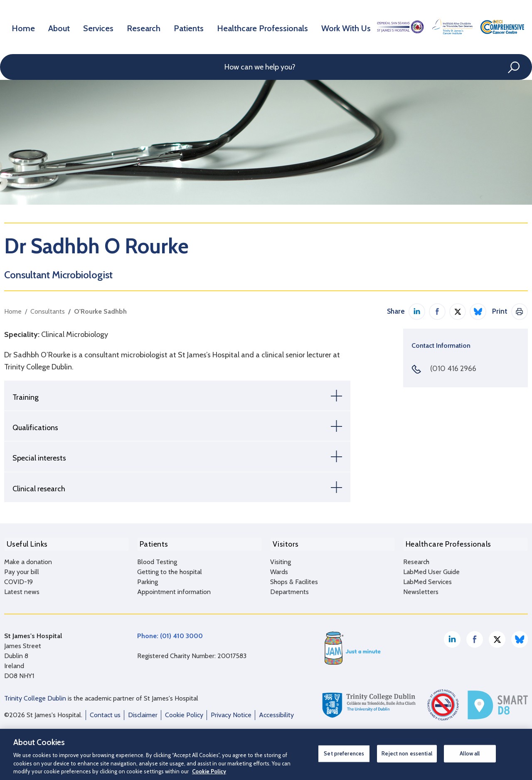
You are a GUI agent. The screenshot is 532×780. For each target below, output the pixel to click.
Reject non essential (407, 753)
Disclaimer (143, 712)
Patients (194, 27)
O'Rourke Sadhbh (100, 311)
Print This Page (520, 312)
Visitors (283, 543)
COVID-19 (18, 579)
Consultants (48, 311)
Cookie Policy (184, 712)
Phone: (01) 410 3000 (170, 633)
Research (148, 27)
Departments (289, 589)
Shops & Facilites (294, 579)
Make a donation (28, 559)
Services (102, 27)
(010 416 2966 (453, 369)
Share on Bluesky (478, 312)
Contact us (105, 712)
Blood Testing (157, 559)
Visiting (281, 559)
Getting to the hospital (170, 569)
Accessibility (276, 712)
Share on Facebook (437, 312)
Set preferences (344, 753)
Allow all (470, 753)
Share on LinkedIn (417, 312)
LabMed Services (427, 579)
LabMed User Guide (431, 569)
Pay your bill (22, 569)
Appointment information (174, 589)
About (61, 27)
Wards (279, 569)
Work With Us (345, 27)
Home (24, 27)
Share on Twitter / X (458, 312)
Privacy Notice (231, 712)
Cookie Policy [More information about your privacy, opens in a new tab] (209, 771)
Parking (148, 579)
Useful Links (25, 543)
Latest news (22, 589)
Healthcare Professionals (265, 27)
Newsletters (421, 589)
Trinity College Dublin (35, 695)
